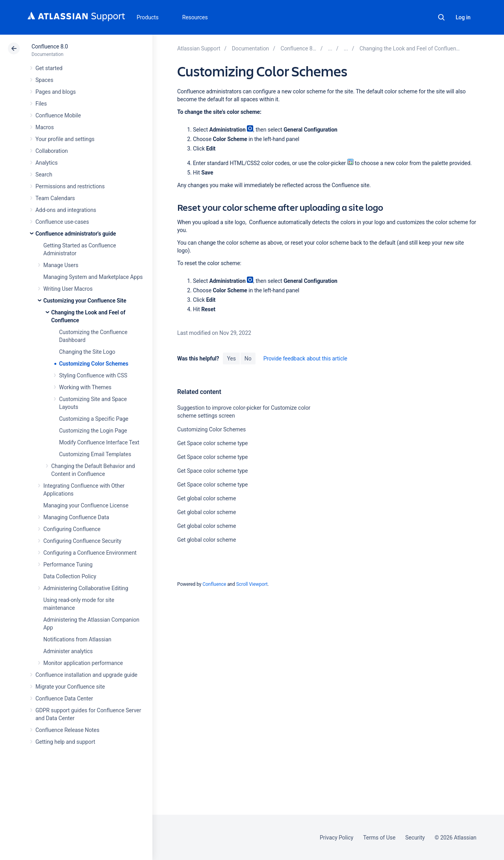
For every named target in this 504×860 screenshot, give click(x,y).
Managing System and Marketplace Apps (93, 277)
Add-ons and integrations (66, 210)
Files (41, 104)
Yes (231, 358)
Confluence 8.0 (50, 46)
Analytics (46, 163)
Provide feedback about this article (305, 358)
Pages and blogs (56, 92)
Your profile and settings (65, 139)
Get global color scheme (207, 498)
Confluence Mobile (58, 115)
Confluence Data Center (64, 698)
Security (415, 838)
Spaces (44, 80)
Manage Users (61, 265)
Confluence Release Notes (67, 730)
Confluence (214, 584)
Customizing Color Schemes (94, 364)
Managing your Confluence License (86, 505)
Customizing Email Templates (95, 454)
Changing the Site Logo (87, 352)
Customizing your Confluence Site (85, 301)
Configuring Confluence (72, 529)
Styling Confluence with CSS (93, 375)
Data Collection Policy (70, 576)
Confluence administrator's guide (76, 234)
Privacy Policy (336, 838)
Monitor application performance (83, 663)
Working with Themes (85, 387)
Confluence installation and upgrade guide (86, 675)
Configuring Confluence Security (82, 541)
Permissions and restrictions (70, 186)
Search (441, 17)
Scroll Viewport (252, 584)
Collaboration (52, 151)
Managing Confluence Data (76, 517)
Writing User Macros (68, 289)
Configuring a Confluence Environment (90, 553)
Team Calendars (55, 198)
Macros (45, 127)
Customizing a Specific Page (94, 419)
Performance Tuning (68, 565)
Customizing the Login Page (93, 431)
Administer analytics (68, 651)
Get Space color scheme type (212, 443)
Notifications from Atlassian (77, 639)
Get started (49, 68)
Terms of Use (379, 838)
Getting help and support (65, 742)
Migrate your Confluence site (70, 687)
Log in (463, 17)
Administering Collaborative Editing (86, 588)
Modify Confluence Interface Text (99, 442)
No (248, 358)
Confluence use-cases (62, 222)
